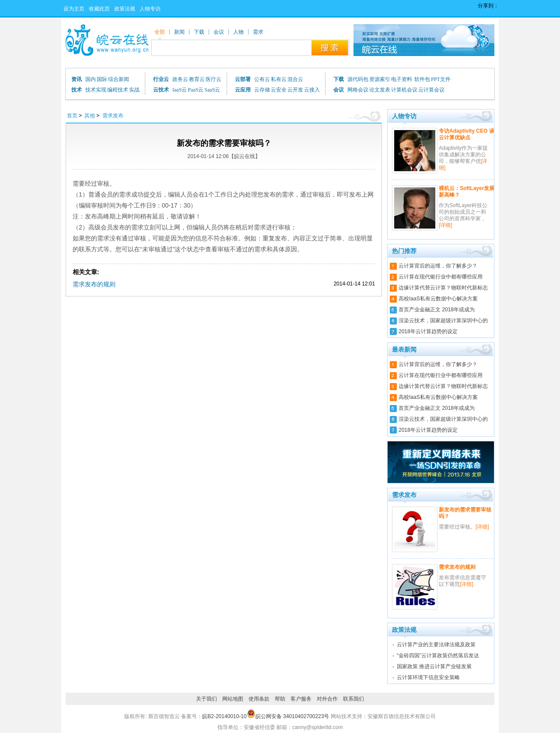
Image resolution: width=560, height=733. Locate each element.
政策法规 (125, 9)
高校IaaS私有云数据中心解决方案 (438, 299)
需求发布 (113, 116)
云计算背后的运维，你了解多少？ (438, 266)
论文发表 (380, 90)
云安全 (279, 90)
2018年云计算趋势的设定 (428, 331)
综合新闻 (119, 79)
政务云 (180, 79)
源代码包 (358, 79)
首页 (72, 116)
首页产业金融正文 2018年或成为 (437, 310)
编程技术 (118, 90)
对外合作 (327, 699)
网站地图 (233, 699)
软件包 (422, 79)
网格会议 (358, 90)
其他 (90, 116)
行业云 (161, 79)
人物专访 (150, 9)
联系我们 (353, 699)
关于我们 (206, 699)
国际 (102, 79)
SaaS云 (212, 90)
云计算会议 (431, 90)
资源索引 (380, 79)
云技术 (161, 90)
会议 (339, 90)
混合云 (295, 79)
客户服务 (301, 699)
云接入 (312, 90)
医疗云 (213, 79)
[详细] (446, 225)
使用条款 (259, 699)
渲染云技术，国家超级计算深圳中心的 (443, 321)
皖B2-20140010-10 (224, 716)
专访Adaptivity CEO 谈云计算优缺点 (467, 134)
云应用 (243, 90)
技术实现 (96, 90)
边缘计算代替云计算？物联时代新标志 (443, 288)
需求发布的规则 (94, 284)
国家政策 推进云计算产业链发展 (434, 666)
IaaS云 (180, 90)
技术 (77, 90)
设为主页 (74, 9)
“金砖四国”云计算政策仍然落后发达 (438, 655)
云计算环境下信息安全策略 (428, 677)
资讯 (77, 79)
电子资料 (402, 79)
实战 (134, 90)
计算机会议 (404, 90)
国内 (91, 79)
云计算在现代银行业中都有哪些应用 (441, 277)
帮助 (280, 699)
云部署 (243, 79)
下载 (339, 79)
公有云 (262, 79)
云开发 (295, 90)
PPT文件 (441, 79)
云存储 (262, 90)
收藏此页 (99, 9)
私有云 (279, 79)
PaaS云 (196, 90)
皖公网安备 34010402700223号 (288, 716)
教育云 (197, 79)
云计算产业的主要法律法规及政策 (436, 645)
